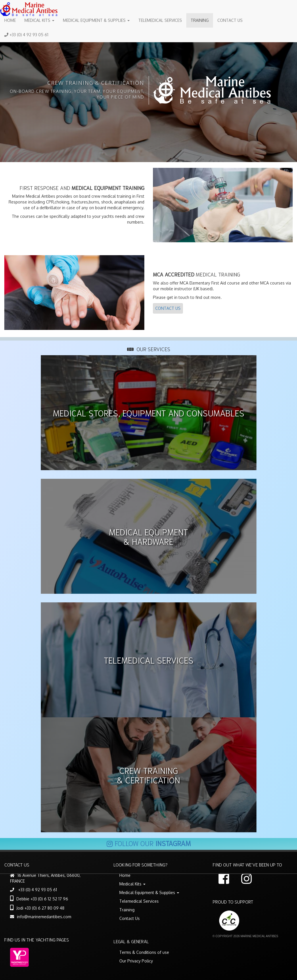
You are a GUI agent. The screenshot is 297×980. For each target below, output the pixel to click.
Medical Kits (39, 20)
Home (10, 20)
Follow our (149, 843)
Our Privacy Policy (136, 961)
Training (200, 20)
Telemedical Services (160, 20)
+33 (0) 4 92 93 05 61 (26, 35)
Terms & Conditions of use (144, 952)
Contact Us (230, 20)
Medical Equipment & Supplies (96, 20)
